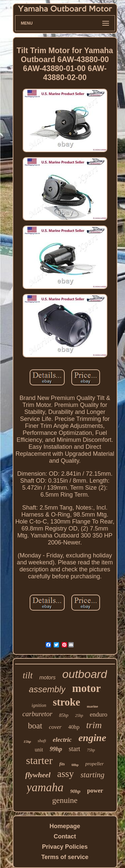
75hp (91, 750)
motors (47, 677)
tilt (28, 675)
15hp (27, 741)
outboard (85, 674)
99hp (56, 749)
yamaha (45, 787)
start (74, 749)
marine (93, 706)
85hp (64, 715)
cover (55, 727)
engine (92, 738)
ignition (39, 705)
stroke (66, 702)
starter (39, 760)
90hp (75, 791)
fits (62, 764)
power (95, 791)
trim (94, 725)
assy (66, 774)
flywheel (38, 775)
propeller (94, 764)
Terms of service (65, 857)
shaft (42, 741)
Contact (65, 836)
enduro (98, 714)
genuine (65, 800)
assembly (47, 689)
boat (35, 726)
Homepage (65, 826)
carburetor (37, 714)
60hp (75, 765)
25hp (79, 716)
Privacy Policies (65, 847)
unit (39, 750)
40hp (74, 727)
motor (86, 688)
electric (62, 740)
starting (93, 775)
